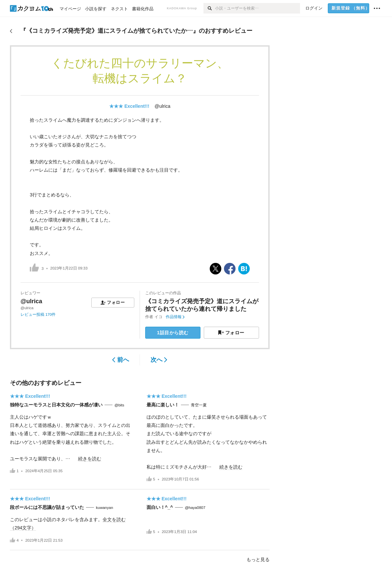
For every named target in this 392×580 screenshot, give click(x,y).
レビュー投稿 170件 (38, 314)
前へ (121, 360)
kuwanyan (105, 508)
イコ (158, 317)
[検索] (209, 8)
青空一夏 (199, 405)
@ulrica (162, 106)
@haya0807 (195, 508)
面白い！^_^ (160, 507)
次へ (159, 360)
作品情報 (175, 317)
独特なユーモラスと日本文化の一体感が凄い (56, 405)
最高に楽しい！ (163, 405)
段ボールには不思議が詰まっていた (47, 507)
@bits (119, 405)
